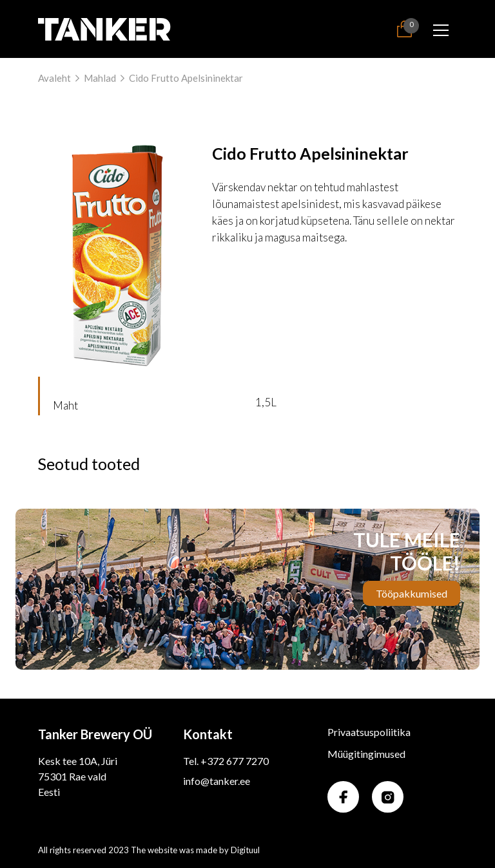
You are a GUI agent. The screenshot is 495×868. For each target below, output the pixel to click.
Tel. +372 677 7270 (226, 761)
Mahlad (100, 78)
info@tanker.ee (217, 781)
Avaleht (54, 78)
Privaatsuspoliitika (369, 732)
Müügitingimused (366, 754)
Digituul (245, 850)
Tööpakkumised (412, 593)
